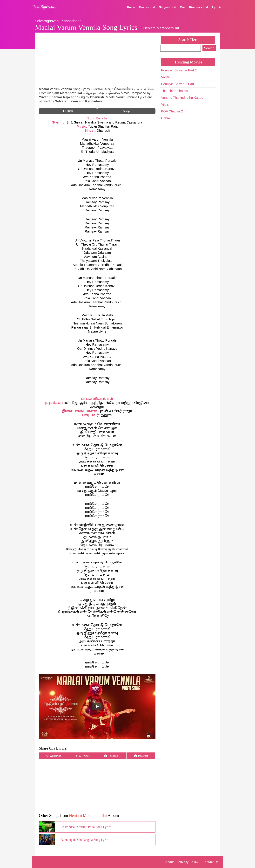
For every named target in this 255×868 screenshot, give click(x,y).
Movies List (147, 7)
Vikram (166, 104)
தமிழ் (126, 111)
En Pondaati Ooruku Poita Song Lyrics (86, 827)
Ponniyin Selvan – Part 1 (179, 84)
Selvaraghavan (47, 21)
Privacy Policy (188, 862)
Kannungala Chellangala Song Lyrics (85, 840)
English (68, 111)
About (170, 862)
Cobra (166, 118)
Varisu (166, 77)
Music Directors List (194, 7)
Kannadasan (71, 21)
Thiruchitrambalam (175, 91)
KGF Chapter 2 (172, 111)
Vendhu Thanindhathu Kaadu (182, 98)
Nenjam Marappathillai (161, 28)
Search (209, 48)
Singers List (168, 7)
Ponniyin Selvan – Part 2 (179, 70)
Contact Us (211, 862)
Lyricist (217, 7)
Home (131, 7)
